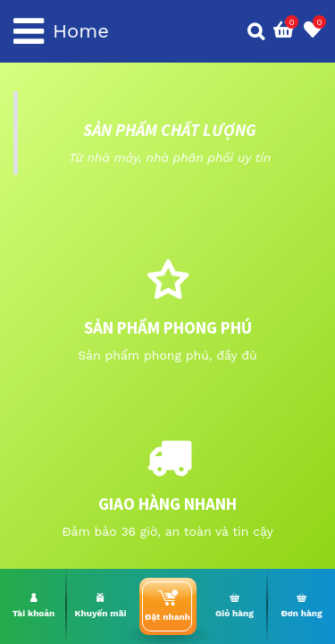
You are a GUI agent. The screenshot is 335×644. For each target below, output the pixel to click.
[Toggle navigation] (29, 31)
